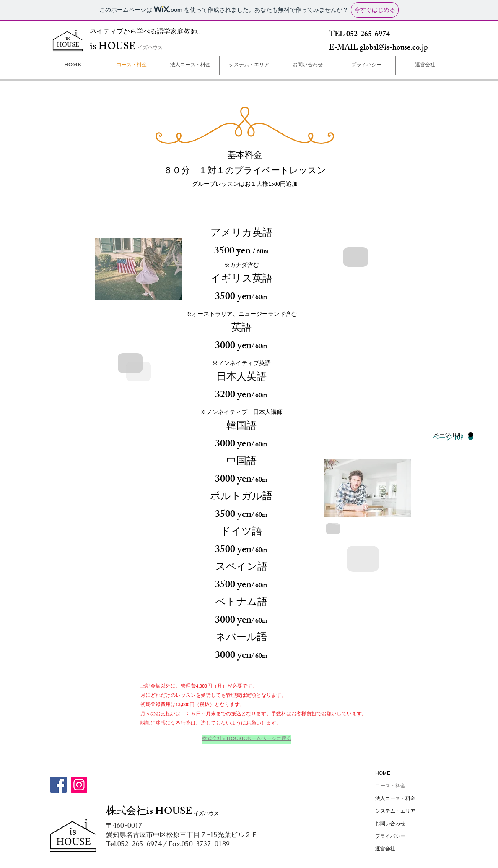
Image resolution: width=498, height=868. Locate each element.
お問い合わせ (390, 824)
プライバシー (390, 836)
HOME (383, 773)
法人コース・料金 (395, 798)
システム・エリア (395, 811)
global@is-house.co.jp (394, 48)
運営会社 (385, 849)
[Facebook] (58, 785)
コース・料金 (390, 786)
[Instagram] (79, 785)
